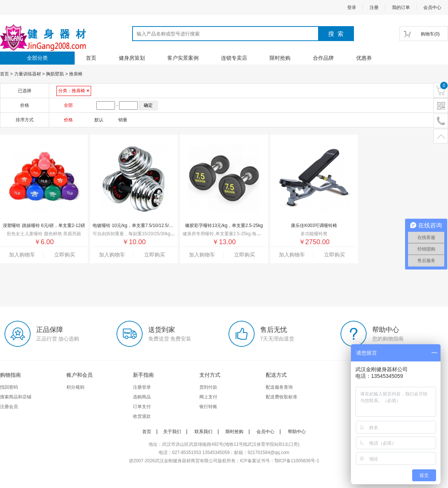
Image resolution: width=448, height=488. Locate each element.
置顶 (441, 136)
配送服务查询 (279, 387)
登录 (352, 7)
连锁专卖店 (234, 58)
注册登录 (142, 387)
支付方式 (210, 375)
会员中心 (432, 7)
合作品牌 (323, 58)
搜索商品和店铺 (16, 397)
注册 (374, 7)
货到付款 (208, 387)
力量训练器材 (28, 74)
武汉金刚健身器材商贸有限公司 (186, 461)
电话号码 (441, 121)
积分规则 (75, 387)
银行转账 (208, 407)
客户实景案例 (183, 58)
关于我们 (172, 432)
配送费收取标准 (281, 397)
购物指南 (10, 375)
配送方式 (276, 375)
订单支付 (142, 407)
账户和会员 (80, 375)
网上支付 (208, 397)
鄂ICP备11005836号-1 (297, 461)
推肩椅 (76, 74)
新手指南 (143, 375)
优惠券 (364, 58)
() (430, 34)
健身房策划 (132, 58)
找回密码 (9, 387)
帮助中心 (297, 432)
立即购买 (65, 255)
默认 (99, 120)
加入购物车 (22, 255)
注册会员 (9, 407)
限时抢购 (280, 58)
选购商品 (142, 397)
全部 (68, 105)
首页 (91, 58)
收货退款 (142, 416)
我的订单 (401, 7)
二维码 (441, 106)
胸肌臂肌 (55, 74)
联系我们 (203, 432)
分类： (74, 91)
